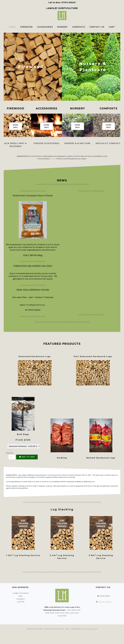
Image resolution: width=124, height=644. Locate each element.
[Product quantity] (12, 468)
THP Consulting (90, 640)
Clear (10, 461)
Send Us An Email (105, 612)
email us (53, 169)
